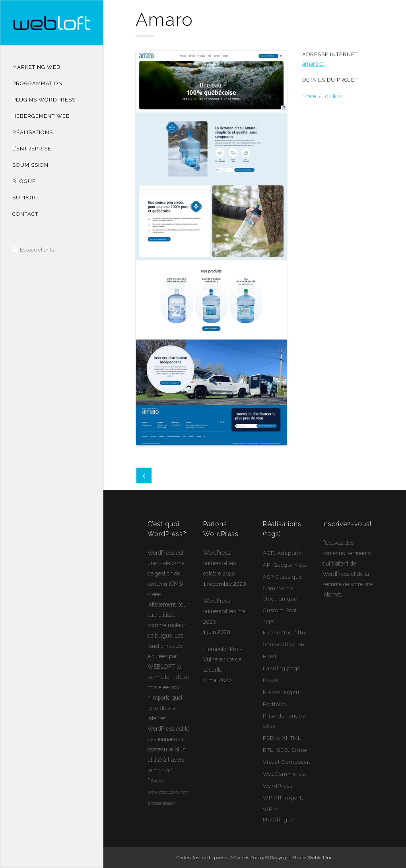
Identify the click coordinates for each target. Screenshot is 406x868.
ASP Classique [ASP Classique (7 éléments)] (283, 577)
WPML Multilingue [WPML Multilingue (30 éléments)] (279, 814)
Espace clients (36, 250)
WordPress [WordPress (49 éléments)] (278, 786)
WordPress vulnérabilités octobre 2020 (220, 563)
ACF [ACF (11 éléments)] (268, 553)
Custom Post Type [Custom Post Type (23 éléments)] (280, 615)
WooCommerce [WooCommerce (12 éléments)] (284, 774)
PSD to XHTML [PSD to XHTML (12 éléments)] (282, 738)
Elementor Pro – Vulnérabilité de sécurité (223, 659)
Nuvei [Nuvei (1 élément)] (271, 680)
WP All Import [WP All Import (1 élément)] (282, 798)
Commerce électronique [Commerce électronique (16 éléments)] (280, 594)
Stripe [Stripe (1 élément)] (299, 750)
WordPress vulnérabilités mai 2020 (225, 611)
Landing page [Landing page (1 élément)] (282, 668)
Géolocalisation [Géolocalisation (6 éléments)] (284, 645)
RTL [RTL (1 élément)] (268, 750)
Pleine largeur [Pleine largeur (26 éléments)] (282, 692)
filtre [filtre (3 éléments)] (301, 633)
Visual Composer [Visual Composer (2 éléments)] (286, 762)
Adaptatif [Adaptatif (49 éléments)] (290, 553)
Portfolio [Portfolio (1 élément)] (274, 704)
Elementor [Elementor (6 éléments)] (277, 633)
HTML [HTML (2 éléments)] (271, 656)
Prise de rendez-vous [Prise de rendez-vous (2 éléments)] (285, 721)
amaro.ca (313, 64)
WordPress (161, 553)
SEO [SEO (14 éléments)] (282, 750)
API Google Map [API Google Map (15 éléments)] (284, 565)
